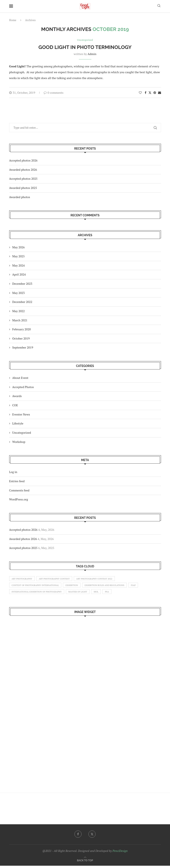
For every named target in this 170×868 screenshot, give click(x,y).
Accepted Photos (23, 387)
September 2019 (23, 348)
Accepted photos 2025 (23, 179)
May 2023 (19, 293)
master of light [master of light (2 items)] (82, 594)
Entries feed (17, 481)
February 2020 (22, 330)
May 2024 (19, 266)
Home (13, 20)
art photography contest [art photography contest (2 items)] (57, 579)
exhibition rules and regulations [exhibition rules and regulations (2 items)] (111, 586)
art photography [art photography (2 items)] (23, 579)
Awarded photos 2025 (23, 188)
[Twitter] (92, 836)
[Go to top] (85, 862)
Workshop (19, 442)
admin (92, 54)
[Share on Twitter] (150, 93)
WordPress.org (19, 500)
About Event (20, 378)
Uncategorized (22, 433)
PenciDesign (120, 853)
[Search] (159, 6)
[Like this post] (140, 93)
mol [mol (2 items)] (102, 594)
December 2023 (22, 284)
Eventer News (21, 415)
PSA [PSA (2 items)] (113, 594)
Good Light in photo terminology (85, 47)
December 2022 (22, 302)
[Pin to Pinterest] (155, 93)
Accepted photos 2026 (23, 161)
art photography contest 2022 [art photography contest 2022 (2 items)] (100, 579)
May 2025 (19, 257)
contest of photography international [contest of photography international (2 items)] (37, 586)
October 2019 (21, 339)
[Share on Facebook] (146, 93)
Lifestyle (18, 424)
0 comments (54, 93)
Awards (17, 396)
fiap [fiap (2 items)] (141, 586)
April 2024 (19, 275)
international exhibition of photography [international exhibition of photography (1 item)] (38, 594)
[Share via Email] (160, 93)
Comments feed (19, 490)
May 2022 (19, 311)
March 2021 (20, 320)
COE (15, 405)
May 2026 (19, 247)
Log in (13, 472)
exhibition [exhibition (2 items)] (76, 586)
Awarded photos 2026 (23, 170)
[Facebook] (78, 836)
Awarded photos (20, 197)
